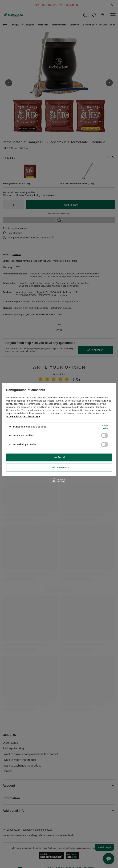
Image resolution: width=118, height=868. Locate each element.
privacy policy (13, 404)
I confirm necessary (59, 468)
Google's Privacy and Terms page (23, 416)
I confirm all (59, 457)
